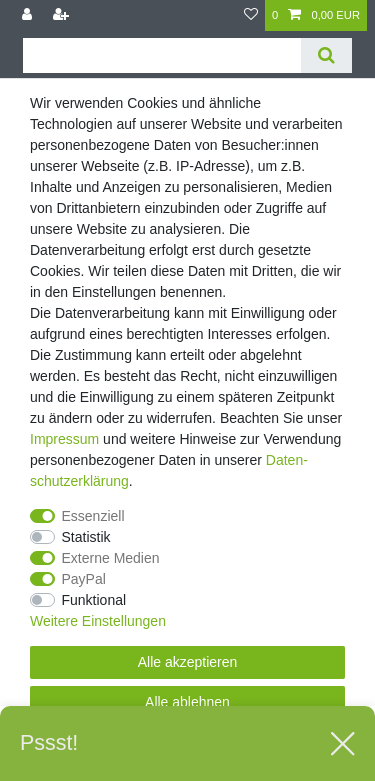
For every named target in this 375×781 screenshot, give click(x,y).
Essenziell (93, 516)
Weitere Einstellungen (98, 621)
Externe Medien (111, 558)
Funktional (94, 600)
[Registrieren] (63, 15)
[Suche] (326, 55)
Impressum (64, 439)
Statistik (86, 537)
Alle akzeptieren (188, 662)
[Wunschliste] (251, 15)
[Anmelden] (29, 15)
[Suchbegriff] (162, 55)
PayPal (84, 579)
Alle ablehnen (187, 702)
